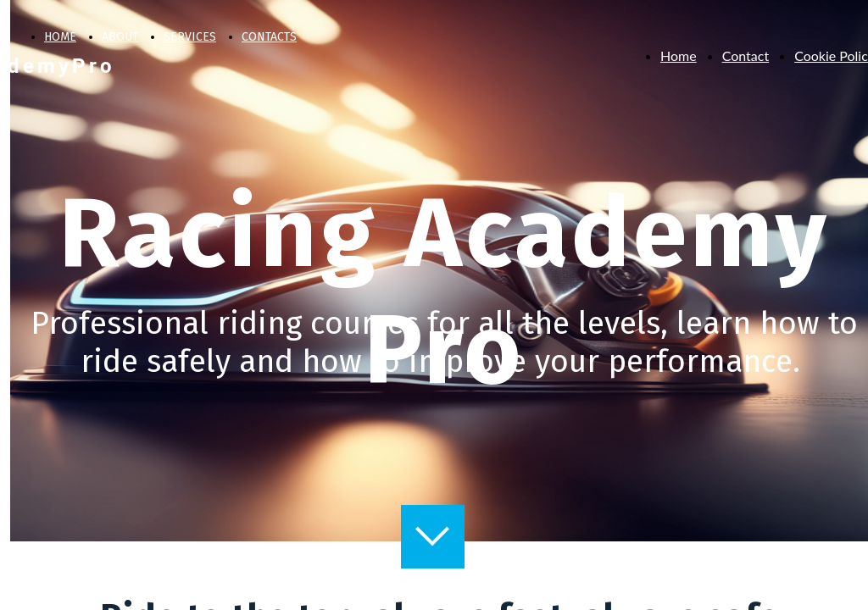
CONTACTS (269, 37)
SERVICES (190, 37)
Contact (746, 55)
